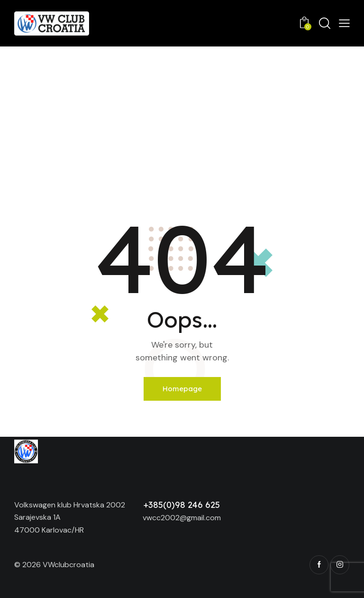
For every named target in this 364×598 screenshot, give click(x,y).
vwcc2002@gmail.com (182, 518)
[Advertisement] (182, 118)
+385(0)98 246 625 (182, 505)
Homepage (182, 389)
